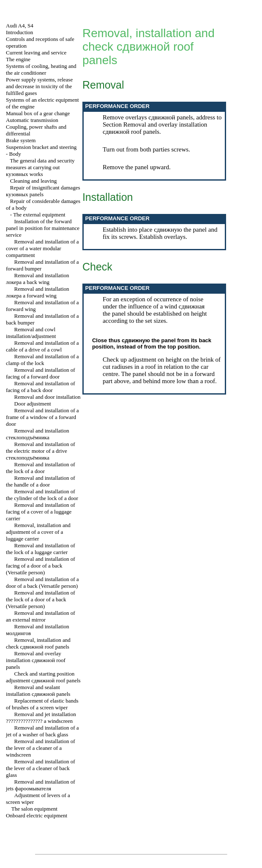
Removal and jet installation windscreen (41, 718)
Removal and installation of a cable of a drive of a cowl (42, 346)
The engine (18, 59)
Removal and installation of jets (41, 785)
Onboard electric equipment (37, 815)
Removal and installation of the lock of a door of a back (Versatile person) (41, 599)
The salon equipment (34, 809)
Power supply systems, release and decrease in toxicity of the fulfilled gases (39, 86)
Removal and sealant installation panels (38, 691)
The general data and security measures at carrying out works (40, 167)
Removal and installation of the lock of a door (41, 468)
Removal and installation (37, 434)
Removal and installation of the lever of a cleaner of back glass (41, 768)
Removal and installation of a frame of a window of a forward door (42, 417)
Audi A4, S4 (20, 26)
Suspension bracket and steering (41, 147)
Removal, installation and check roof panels (38, 643)
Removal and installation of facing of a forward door (41, 373)
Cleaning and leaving (33, 181)
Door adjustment (33, 404)
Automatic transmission (32, 120)
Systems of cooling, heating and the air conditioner (41, 69)
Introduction (19, 32)
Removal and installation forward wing (37, 292)
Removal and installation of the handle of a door (41, 481)
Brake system (21, 140)
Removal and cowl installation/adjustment (31, 333)
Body (15, 154)
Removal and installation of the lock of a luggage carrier (41, 549)
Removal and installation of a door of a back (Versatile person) (42, 583)
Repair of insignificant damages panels (43, 191)
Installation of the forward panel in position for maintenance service (43, 228)
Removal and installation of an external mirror (41, 616)
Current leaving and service (36, 53)
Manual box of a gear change (38, 113)
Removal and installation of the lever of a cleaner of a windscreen (41, 748)
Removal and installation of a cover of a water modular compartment (42, 248)
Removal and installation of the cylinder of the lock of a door (42, 495)
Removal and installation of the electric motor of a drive (41, 451)
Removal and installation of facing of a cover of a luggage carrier (41, 512)
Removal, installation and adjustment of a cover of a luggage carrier (38, 532)
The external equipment (39, 215)
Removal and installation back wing (37, 279)
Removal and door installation (48, 397)
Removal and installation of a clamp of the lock (42, 360)
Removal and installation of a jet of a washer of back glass (42, 731)
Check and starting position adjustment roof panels (43, 677)
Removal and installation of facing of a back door (41, 387)
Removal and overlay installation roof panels (36, 660)
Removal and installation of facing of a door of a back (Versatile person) (41, 566)
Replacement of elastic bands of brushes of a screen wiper (42, 704)
